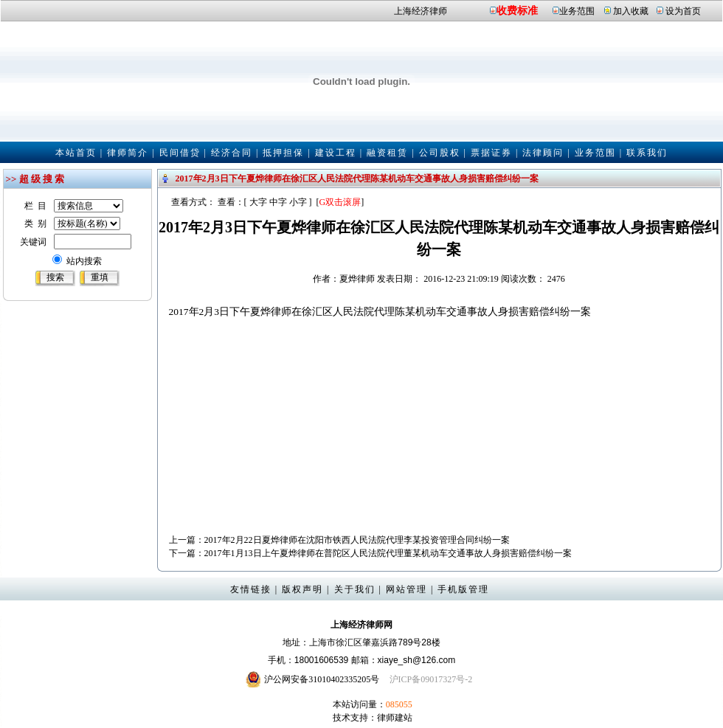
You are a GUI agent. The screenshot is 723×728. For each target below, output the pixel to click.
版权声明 (302, 589)
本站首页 (76, 153)
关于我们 (355, 589)
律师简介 (128, 153)
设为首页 (683, 11)
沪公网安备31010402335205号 (322, 679)
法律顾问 (543, 153)
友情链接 (251, 589)
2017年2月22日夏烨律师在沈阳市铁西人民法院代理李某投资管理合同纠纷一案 (357, 540)
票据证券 (491, 153)
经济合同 (232, 153)
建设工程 (336, 153)
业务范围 (577, 11)
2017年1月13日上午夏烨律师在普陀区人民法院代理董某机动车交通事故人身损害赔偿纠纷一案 (388, 553)
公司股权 (440, 153)
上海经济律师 (421, 11)
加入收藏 (631, 11)
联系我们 (647, 153)
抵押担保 (283, 153)
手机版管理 (463, 589)
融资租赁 (387, 153)
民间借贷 (180, 153)
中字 (278, 202)
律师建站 (395, 718)
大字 (258, 202)
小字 (298, 202)
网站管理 (407, 589)
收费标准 (517, 11)
